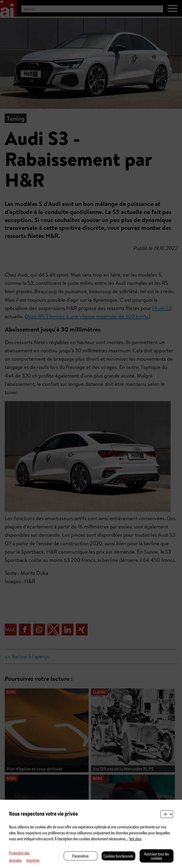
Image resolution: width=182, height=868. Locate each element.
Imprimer (33, 860)
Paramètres (80, 856)
